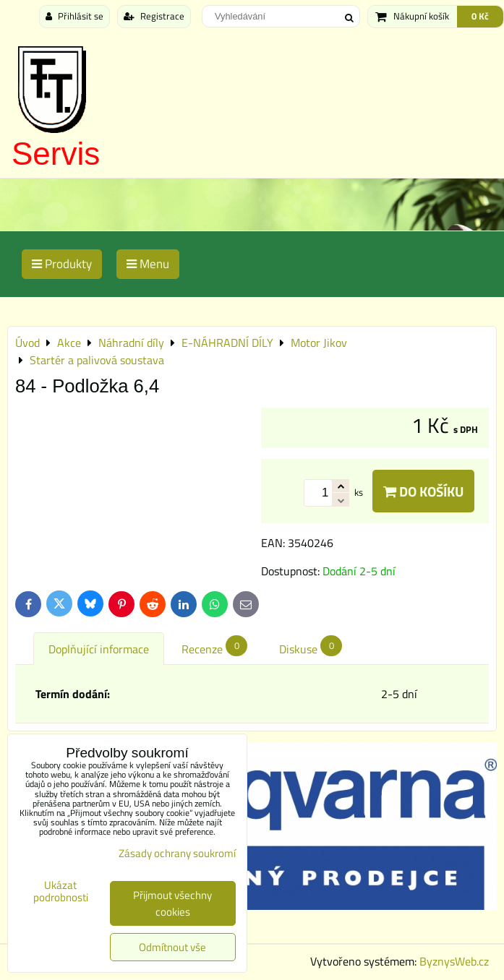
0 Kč (480, 16)
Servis (56, 154)
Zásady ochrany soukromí (177, 853)
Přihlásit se (74, 16)
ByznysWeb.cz (454, 961)
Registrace (154, 16)
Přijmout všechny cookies (172, 903)
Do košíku (423, 491)
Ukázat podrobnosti (61, 891)
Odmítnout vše (172, 947)
